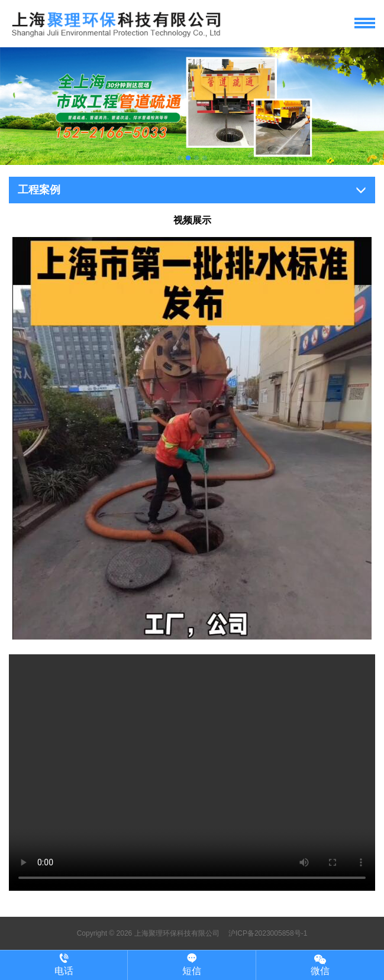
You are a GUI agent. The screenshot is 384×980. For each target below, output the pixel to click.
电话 (64, 965)
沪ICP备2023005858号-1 (267, 933)
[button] (180, 158)
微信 (320, 964)
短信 (191, 965)
